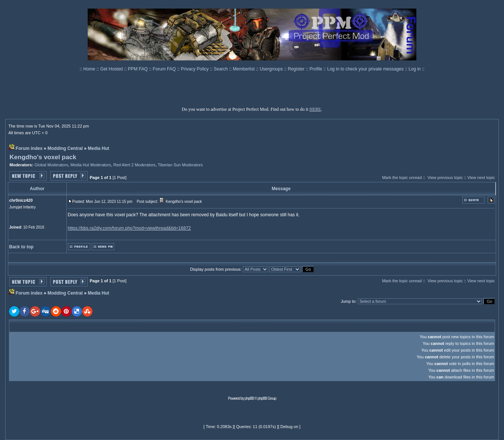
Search (221, 69)
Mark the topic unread (402, 177)
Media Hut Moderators (91, 165)
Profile (317, 69)
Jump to (348, 301)
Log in (415, 69)
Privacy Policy (195, 69)
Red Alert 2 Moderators (134, 165)
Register (297, 69)
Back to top (21, 247)
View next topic (481, 177)
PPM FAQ (139, 69)
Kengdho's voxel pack (43, 157)
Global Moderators (51, 165)
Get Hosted (112, 69)
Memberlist (244, 69)
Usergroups (272, 69)
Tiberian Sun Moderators (180, 165)
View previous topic (445, 177)
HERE (315, 109)
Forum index (29, 148)
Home (90, 69)
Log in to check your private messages (366, 69)
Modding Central (65, 148)
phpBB (249, 398)
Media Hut (98, 148)
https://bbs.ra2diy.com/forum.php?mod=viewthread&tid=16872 (129, 228)
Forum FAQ (165, 69)
